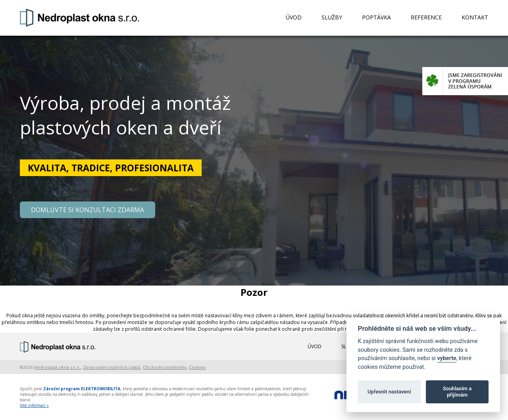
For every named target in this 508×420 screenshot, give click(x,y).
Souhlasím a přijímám (457, 392)
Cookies (197, 367)
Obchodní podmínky (165, 367)
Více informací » (34, 405)
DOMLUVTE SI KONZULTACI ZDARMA (88, 210)
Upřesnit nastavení (389, 392)
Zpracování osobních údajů (112, 367)
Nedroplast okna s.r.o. (57, 367)
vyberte (446, 358)
